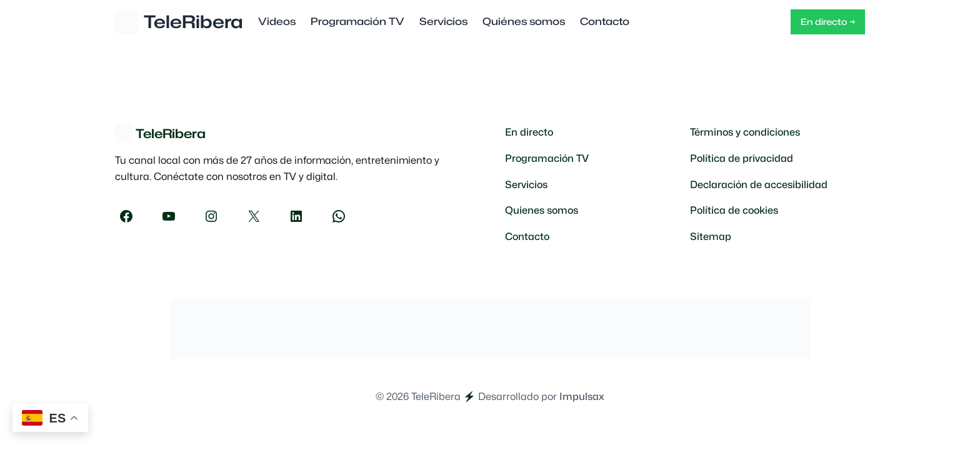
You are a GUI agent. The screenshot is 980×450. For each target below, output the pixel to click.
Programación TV (547, 158)
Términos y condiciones (745, 132)
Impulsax (582, 397)
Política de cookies (734, 210)
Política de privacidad (742, 158)
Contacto (527, 237)
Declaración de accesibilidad (759, 185)
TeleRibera (193, 22)
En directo (529, 132)
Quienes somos (542, 210)
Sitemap (711, 237)
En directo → (828, 22)
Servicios (526, 185)
